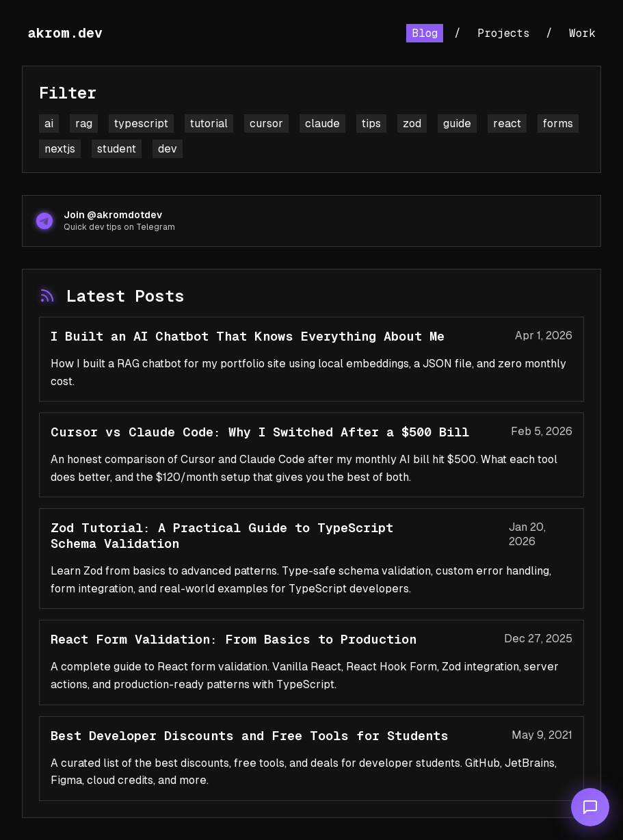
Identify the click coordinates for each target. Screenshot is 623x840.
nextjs (60, 149)
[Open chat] (590, 807)
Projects (503, 33)
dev (168, 149)
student (117, 149)
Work (582, 33)
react (507, 123)
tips (371, 123)
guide (457, 123)
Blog (425, 33)
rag (84, 123)
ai (49, 123)
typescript (141, 123)
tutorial (209, 123)
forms (558, 123)
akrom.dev (65, 33)
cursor (266, 123)
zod (412, 123)
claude (322, 123)
